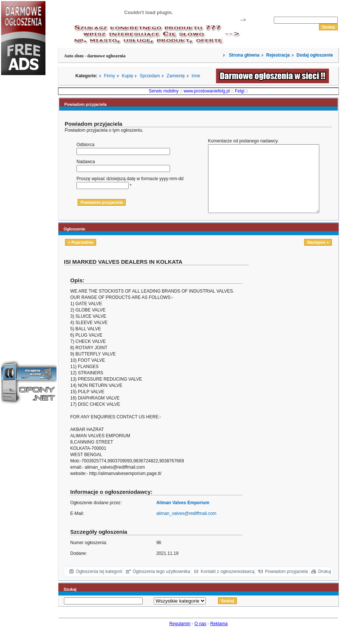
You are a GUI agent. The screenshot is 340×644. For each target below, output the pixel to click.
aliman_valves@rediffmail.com (186, 527)
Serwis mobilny (164, 91)
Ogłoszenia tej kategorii (99, 585)
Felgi (239, 91)
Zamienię (176, 76)
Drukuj (325, 585)
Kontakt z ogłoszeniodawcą (227, 585)
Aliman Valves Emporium (183, 516)
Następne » (318, 256)
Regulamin (180, 637)
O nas (200, 637)
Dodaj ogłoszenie (315, 55)
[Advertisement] (23, 205)
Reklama (219, 637)
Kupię (127, 76)
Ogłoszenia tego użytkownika (161, 585)
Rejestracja (278, 55)
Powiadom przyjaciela (286, 585)
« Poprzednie (81, 256)
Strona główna (244, 55)
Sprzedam (150, 76)
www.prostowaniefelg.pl (207, 91)
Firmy (109, 76)
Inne (196, 76)
